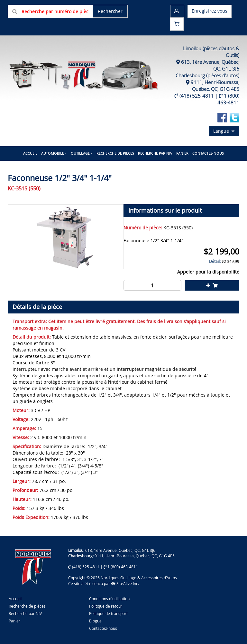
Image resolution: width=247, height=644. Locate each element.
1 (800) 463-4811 (228, 99)
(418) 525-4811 (197, 96)
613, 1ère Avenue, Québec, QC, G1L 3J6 (120, 550)
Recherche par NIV (155, 153)
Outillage (80, 153)
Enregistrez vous (210, 11)
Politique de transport (108, 613)
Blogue (95, 621)
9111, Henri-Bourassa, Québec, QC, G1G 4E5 (215, 86)
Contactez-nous (208, 153)
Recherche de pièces (115, 153)
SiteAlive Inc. (125, 583)
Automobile (53, 153)
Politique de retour (106, 606)
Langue (224, 131)
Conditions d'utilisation (109, 599)
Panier (14, 621)
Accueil (30, 153)
